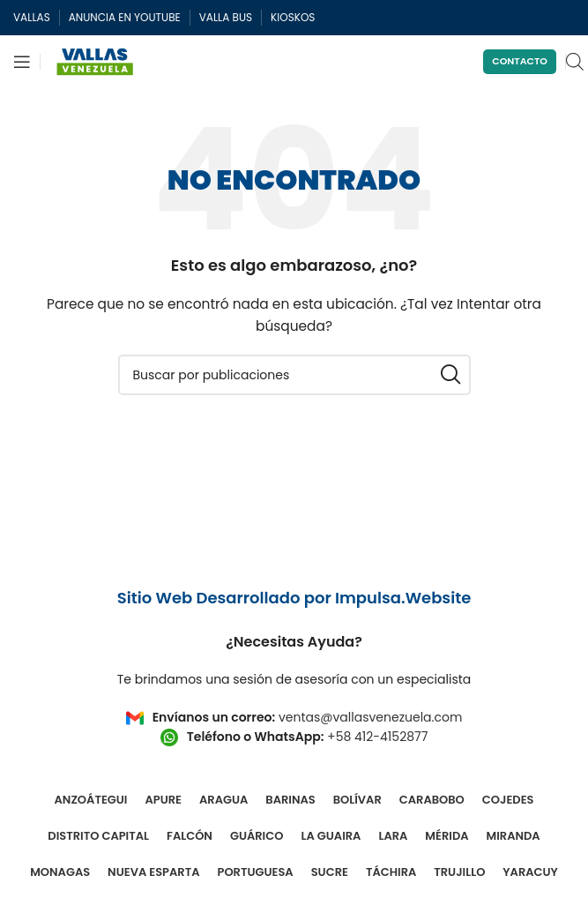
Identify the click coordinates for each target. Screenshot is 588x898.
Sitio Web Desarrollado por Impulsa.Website (294, 598)
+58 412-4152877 (377, 737)
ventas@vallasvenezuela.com (370, 717)
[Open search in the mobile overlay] (575, 61)
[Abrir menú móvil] (22, 62)
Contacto (520, 61)
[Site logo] (95, 61)
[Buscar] (294, 375)
